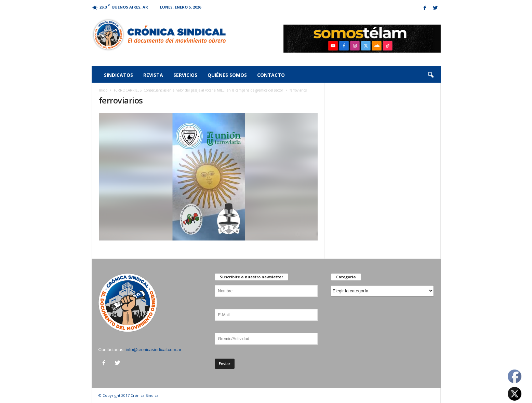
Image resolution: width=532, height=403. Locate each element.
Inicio (103, 90)
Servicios (185, 75)
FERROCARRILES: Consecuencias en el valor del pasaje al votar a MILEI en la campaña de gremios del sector (198, 90)
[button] (430, 75)
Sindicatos (118, 75)
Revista (153, 75)
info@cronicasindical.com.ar (154, 350)
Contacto (271, 75)
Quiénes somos (227, 75)
